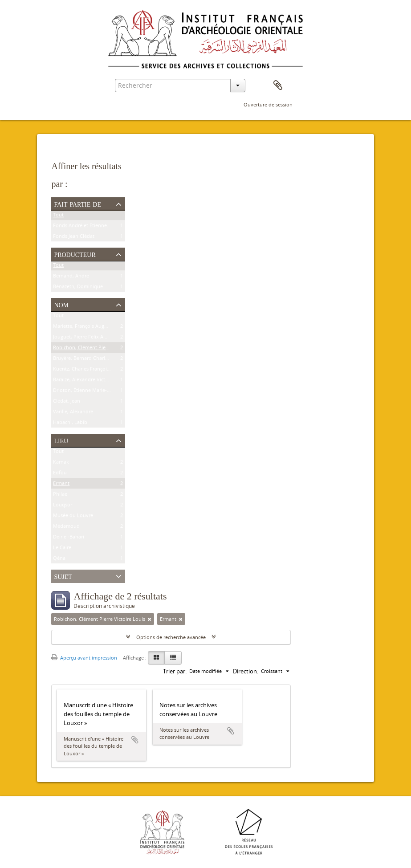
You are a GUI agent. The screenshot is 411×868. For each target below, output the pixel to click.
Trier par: (175, 671)
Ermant (61, 485)
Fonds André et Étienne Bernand (90, 227)
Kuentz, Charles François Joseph (90, 370)
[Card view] (156, 658)
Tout (58, 216)
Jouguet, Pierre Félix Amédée (86, 338)
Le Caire (62, 549)
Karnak (61, 463)
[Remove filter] (150, 619)
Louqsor (63, 506)
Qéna (59, 560)
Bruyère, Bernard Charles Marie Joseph (97, 360)
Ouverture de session (268, 104)
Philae (60, 495)
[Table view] (173, 658)
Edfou (60, 474)
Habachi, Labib (70, 424)
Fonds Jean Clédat (74, 238)
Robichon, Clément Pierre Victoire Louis (99, 349)
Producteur (75, 254)
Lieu (61, 440)
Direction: (246, 671)
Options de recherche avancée (171, 637)
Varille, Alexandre (73, 413)
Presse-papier (278, 86)
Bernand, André (71, 277)
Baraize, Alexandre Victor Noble (89, 381)
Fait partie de (77, 204)
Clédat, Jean (67, 402)
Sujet (63, 576)
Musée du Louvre (73, 517)
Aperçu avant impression (84, 658)
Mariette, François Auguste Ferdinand (96, 328)
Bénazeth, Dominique (78, 288)
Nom (61, 304)
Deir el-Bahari (69, 538)
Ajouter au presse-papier (135, 740)
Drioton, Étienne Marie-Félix (85, 392)
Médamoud (66, 528)
